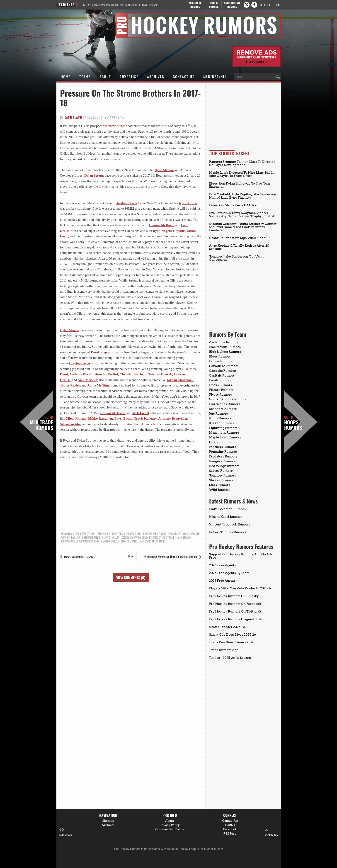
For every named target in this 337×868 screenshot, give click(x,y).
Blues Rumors (220, 356)
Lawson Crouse (110, 541)
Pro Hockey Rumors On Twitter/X (235, 611)
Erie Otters (88, 534)
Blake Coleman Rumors (228, 509)
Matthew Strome (115, 126)
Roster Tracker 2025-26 (227, 627)
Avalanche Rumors (224, 342)
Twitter (230, 825)
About (105, 77)
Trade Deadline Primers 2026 (232, 642)
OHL (139, 534)
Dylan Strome (94, 175)
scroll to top (271, 832)
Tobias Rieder (70, 385)
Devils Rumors (221, 380)
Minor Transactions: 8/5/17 (79, 557)
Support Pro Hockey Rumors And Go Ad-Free (241, 556)
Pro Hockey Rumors (73, 16)
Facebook (230, 829)
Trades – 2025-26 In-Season (230, 658)
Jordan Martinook (180, 380)
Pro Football (232, 5)
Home (66, 77)
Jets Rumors (219, 413)
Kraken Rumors (222, 423)
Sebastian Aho (70, 424)
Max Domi (145, 541)
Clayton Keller (80, 363)
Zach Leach (73, 117)
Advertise (129, 77)
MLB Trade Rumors (41, 423)
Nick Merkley (88, 380)
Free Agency (103, 534)
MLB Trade (195, 5)
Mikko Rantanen (101, 418)
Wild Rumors (220, 490)
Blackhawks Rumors (225, 347)
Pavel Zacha (123, 418)
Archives (156, 77)
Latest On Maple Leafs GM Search (235, 205)
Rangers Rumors (222, 461)
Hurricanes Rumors (225, 404)
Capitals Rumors (222, 375)
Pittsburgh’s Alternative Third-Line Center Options (171, 557)
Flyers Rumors (221, 394)
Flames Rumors (221, 390)
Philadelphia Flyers (155, 534)
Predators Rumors (223, 456)
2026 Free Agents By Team (229, 573)
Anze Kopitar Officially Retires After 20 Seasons (239, 247)
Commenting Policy (170, 829)
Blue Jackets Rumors (225, 352)
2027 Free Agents (222, 581)
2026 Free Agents (223, 565)
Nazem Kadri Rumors (226, 517)
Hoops (214, 5)
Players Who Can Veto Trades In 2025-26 (241, 588)
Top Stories (222, 153)
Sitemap (108, 821)
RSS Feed (230, 834)
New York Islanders (123, 534)
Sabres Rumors (221, 471)
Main (131, 556)
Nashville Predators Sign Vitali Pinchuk (239, 238)
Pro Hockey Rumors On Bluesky (234, 596)
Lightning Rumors (223, 428)
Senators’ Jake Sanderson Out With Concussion (236, 258)
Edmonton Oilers (70, 534)
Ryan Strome (164, 170)
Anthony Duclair (82, 374)
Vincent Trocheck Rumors (230, 524)
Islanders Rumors (223, 409)
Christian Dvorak (159, 374)
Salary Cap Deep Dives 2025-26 (233, 635)
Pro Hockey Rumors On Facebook (235, 604)
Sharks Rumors (221, 480)
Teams (85, 77)
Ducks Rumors (221, 385)
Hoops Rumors (293, 423)
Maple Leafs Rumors (225, 437)
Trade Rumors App (224, 650)
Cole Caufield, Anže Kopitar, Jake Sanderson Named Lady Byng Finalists (243, 196)
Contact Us (184, 77)
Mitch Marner (76, 418)
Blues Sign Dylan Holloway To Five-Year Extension (240, 185)
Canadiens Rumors (224, 366)
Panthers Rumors (223, 447)
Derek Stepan (101, 352)
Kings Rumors (220, 418)
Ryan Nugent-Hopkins (169, 231)
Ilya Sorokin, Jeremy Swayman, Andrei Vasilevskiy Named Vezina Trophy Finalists (242, 214)
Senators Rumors (223, 475)
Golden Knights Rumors (228, 399)
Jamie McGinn (98, 385)
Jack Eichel (141, 413)
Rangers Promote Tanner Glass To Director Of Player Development (126, 5)
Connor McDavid (162, 225)
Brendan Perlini (106, 374)
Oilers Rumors (220, 442)
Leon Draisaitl (129, 541)
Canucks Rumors (223, 371)
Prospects (174, 534)
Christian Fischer (132, 374)
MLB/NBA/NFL (215, 77)
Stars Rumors (220, 485)
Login (276, 5)
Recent (243, 153)
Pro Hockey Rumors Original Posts (236, 619)
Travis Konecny (145, 418)
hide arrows (66, 832)
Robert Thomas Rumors (228, 532)
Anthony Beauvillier (173, 418)
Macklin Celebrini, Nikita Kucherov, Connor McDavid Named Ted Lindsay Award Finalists (243, 227)
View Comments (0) (131, 578)
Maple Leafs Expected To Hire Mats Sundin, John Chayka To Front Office (243, 174)
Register (265, 5)
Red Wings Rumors (224, 466)
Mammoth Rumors (224, 433)
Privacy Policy (170, 825)
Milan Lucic (159, 541)
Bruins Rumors (221, 361)
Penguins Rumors (223, 452)
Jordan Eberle (127, 203)
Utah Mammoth (191, 534)
